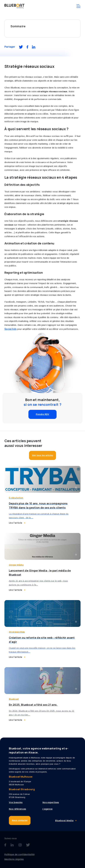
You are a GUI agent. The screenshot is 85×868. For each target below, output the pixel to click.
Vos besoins (16, 802)
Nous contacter (20, 820)
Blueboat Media (64, 821)
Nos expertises (51, 802)
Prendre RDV (42, 414)
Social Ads (11, 329)
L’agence (48, 809)
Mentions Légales (14, 859)
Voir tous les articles (43, 455)
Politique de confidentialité (19, 854)
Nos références (17, 809)
